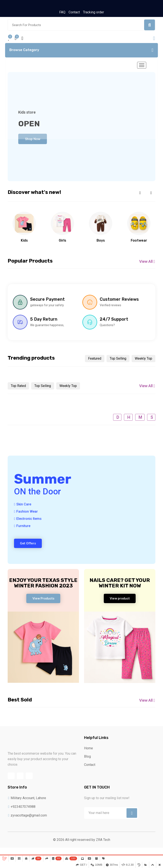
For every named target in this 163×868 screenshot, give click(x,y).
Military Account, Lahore (27, 806)
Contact (74, 12)
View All (147, 264)
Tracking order (93, 12)
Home (89, 754)
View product (120, 603)
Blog (87, 762)
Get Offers (29, 547)
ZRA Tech (103, 847)
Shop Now (34, 140)
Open (29, 125)
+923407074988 (22, 814)
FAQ (62, 12)
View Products (43, 603)
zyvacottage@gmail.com (27, 823)
